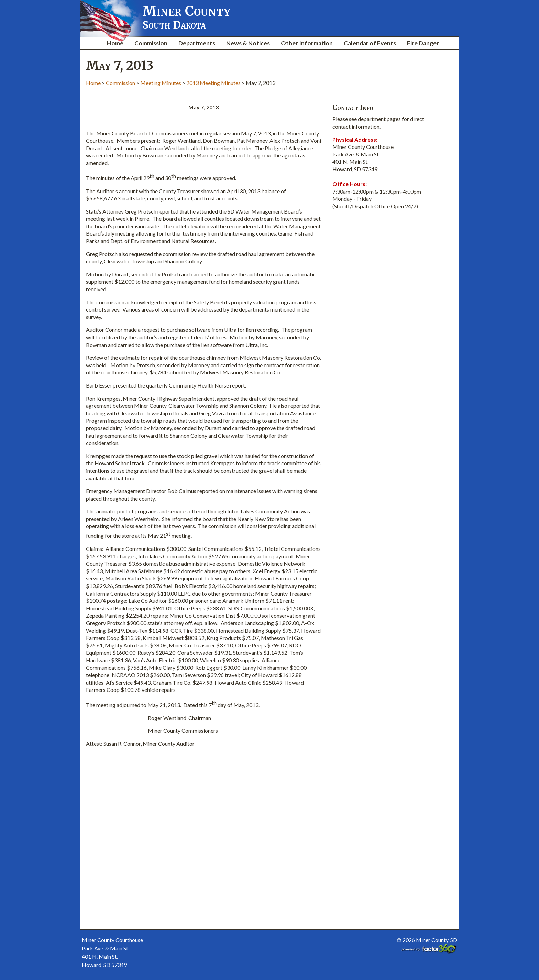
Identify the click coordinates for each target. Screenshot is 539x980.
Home (115, 43)
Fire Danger (423, 43)
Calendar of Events (370, 43)
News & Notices (248, 43)
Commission (151, 43)
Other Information (307, 43)
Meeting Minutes (161, 83)
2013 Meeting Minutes (213, 83)
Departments (197, 43)
